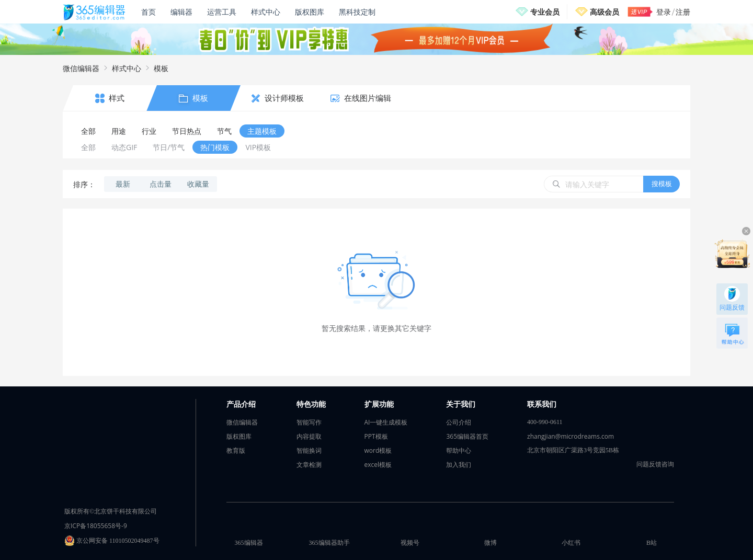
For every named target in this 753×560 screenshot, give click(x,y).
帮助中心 (459, 450)
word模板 (378, 450)
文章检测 (309, 465)
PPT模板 (376, 436)
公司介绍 (459, 422)
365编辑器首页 (467, 436)
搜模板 (662, 184)
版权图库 (310, 12)
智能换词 (309, 450)
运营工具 (222, 12)
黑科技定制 (357, 12)
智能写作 (309, 422)
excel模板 (378, 465)
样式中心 (266, 12)
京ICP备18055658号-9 (96, 526)
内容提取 (309, 436)
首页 (149, 12)
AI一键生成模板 (386, 422)
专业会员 (545, 12)
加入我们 (459, 465)
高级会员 (604, 12)
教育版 (236, 450)
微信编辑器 (81, 68)
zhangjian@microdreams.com (571, 436)
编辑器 (181, 12)
